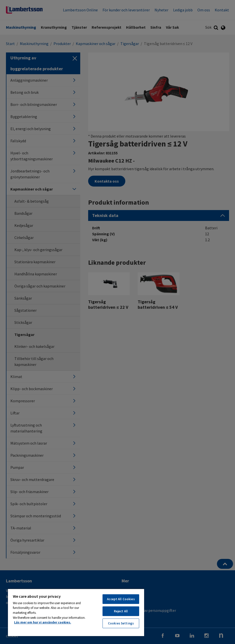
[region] (76, 612)
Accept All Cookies (121, 599)
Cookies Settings (121, 623)
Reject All (121, 611)
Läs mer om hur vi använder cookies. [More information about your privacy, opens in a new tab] (43, 622)
